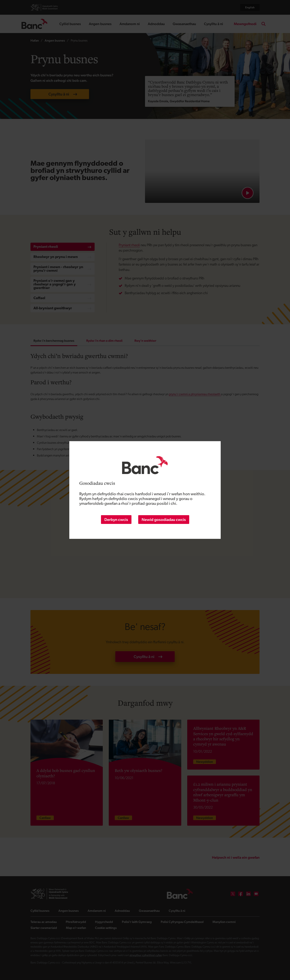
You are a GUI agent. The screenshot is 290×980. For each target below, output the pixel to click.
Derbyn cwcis (116, 520)
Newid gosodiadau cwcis (164, 520)
